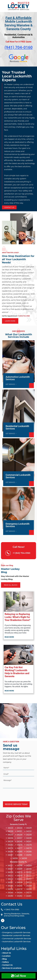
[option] (18, 139)
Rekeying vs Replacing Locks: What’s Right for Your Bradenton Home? (17, 617)
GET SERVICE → (11, 384)
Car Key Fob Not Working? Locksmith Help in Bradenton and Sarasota (17, 672)
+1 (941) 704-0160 (21, 553)
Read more (9, 637)
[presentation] (18, 794)
